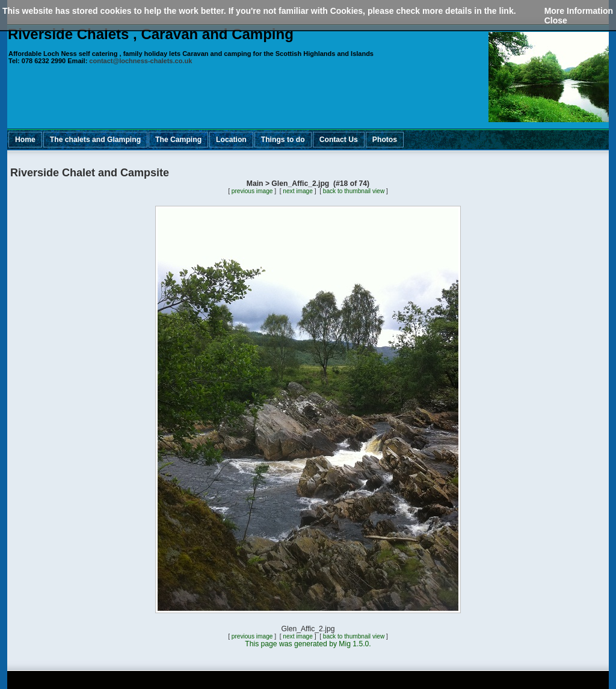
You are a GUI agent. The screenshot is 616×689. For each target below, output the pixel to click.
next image (298, 191)
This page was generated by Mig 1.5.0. (308, 644)
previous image (252, 191)
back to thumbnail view (354, 191)
